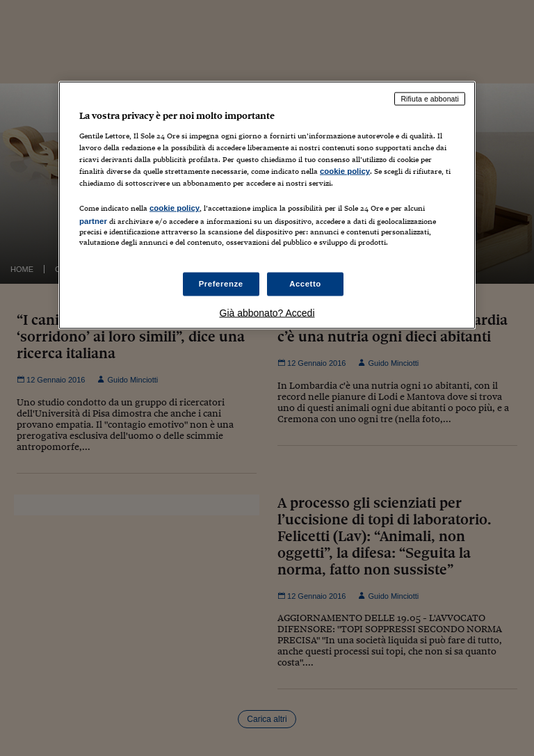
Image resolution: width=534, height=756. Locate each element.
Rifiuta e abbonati (430, 99)
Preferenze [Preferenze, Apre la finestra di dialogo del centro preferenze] (221, 284)
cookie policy (345, 170)
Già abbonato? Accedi (267, 313)
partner (93, 221)
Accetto (305, 284)
